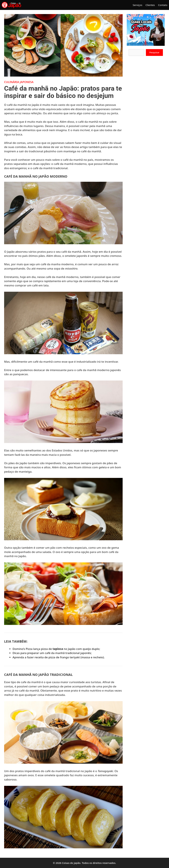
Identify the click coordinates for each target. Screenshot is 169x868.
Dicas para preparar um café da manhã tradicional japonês (52, 653)
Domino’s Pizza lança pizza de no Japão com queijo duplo (56, 649)
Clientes (150, 5)
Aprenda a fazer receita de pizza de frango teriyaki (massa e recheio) (58, 657)
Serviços (137, 5)
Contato (163, 5)
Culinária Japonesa (19, 82)
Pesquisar (154, 52)
